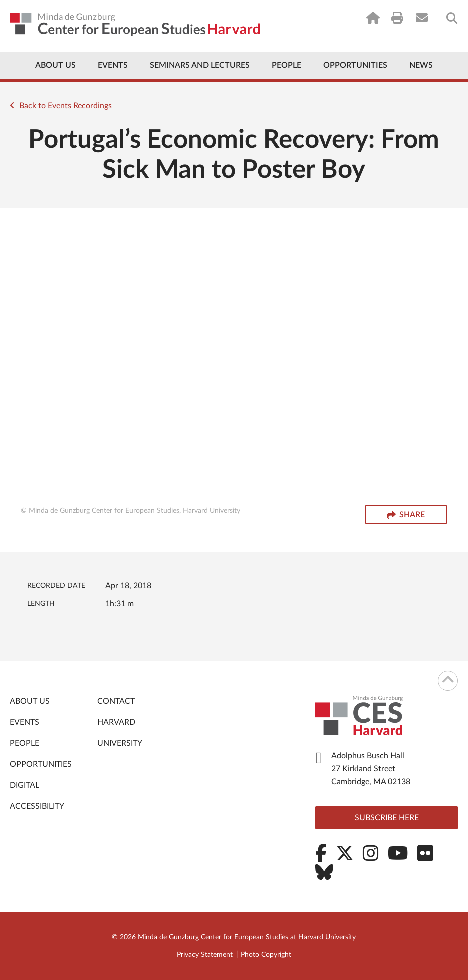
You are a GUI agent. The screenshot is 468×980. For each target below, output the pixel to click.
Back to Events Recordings (61, 106)
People (287, 65)
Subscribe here (387, 818)
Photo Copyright (266, 955)
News (421, 65)
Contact (116, 701)
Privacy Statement (205, 955)
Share (406, 515)
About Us (56, 65)
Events (113, 65)
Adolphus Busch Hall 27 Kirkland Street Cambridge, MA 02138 (371, 769)
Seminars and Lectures (200, 65)
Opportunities (355, 65)
